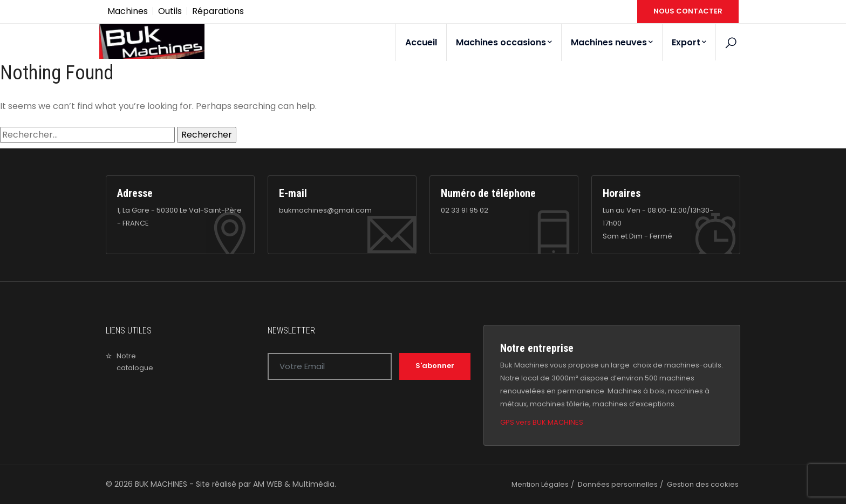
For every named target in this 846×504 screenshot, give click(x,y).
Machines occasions (504, 42)
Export (689, 42)
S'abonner (435, 366)
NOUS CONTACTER (688, 11)
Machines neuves (612, 42)
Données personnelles (618, 484)
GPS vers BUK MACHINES (542, 422)
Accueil (421, 42)
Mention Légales (540, 484)
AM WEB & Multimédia (294, 484)
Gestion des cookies (703, 484)
